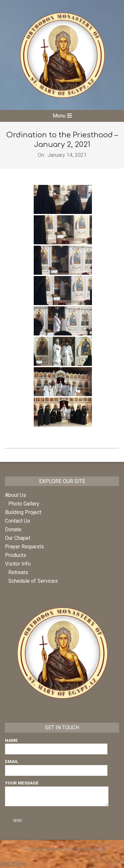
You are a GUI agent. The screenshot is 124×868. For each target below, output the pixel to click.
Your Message (57, 794)
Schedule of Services (33, 581)
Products (16, 555)
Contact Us (18, 521)
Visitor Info (18, 564)
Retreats (18, 572)
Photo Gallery (24, 504)
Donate (13, 529)
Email (56, 766)
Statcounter (13, 864)
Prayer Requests (24, 547)
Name (56, 745)
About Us (16, 495)
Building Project (23, 512)
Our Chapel (18, 538)
